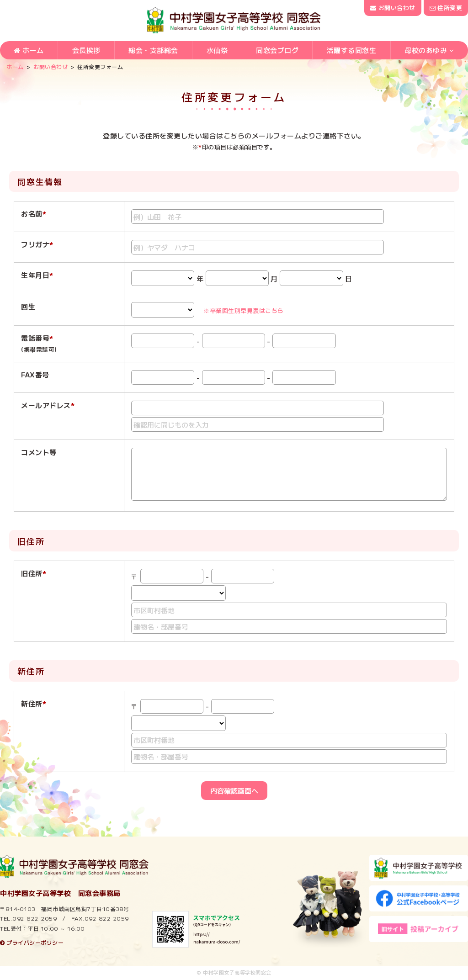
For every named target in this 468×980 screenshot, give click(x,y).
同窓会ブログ (277, 51)
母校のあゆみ (426, 51)
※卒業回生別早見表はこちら (244, 310)
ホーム (29, 51)
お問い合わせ (393, 8)
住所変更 (446, 8)
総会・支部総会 (153, 51)
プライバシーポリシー (32, 942)
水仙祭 (217, 51)
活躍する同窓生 (352, 51)
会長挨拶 (86, 51)
